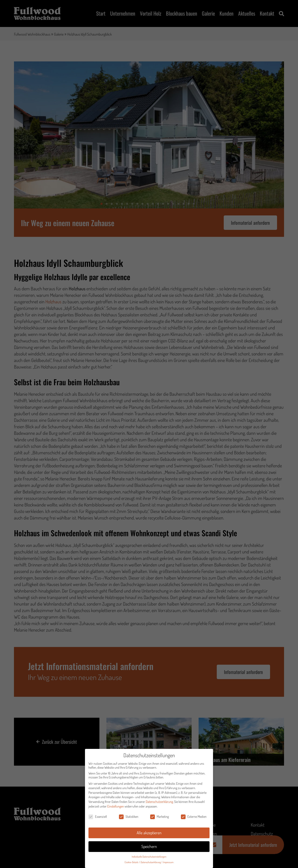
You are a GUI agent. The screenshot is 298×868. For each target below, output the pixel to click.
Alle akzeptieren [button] (149, 833)
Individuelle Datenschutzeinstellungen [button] (149, 857)
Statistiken (129, 817)
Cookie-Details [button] (132, 863)
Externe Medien (194, 817)
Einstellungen (116, 807)
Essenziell (98, 817)
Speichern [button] (149, 847)
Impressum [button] (168, 863)
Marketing (159, 817)
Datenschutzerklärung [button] (151, 863)
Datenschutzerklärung (159, 802)
